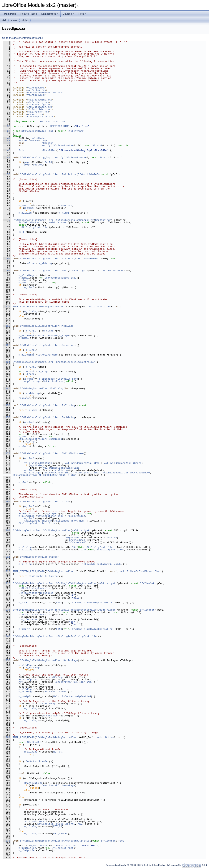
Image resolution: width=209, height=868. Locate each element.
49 (6, 157)
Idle (21, 150)
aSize (31, 263)
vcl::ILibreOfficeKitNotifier (140, 571)
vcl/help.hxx (36, 88)
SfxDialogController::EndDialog (42, 388)
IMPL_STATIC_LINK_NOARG (29, 571)
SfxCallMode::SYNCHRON (68, 521)
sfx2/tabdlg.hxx (38, 102)
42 (6, 141)
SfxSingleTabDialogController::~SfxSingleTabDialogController (55, 636)
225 (6, 583)
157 (6, 417)
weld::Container (100, 307)
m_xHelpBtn (26, 696)
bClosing (47, 143)
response (24, 398)
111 (6, 307)
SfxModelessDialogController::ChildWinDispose (52, 453)
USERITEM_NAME (60, 126)
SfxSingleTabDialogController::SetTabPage (49, 660)
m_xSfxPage (26, 665)
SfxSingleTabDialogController (92, 603)
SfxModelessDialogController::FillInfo (47, 259)
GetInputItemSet (55, 692)
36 (6, 126)
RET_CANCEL (60, 834)
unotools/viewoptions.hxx (45, 93)
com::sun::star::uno (52, 121)
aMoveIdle (48, 150)
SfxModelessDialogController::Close (45, 502)
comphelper (72, 538)
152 (6, 405)
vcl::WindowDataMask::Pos (82, 463)
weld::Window (58, 222)
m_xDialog (25, 213)
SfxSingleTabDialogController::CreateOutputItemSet (55, 841)
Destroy (38, 165)
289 (6, 737)
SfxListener (76, 131)
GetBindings (32, 473)
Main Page (10, 14)
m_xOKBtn (24, 603)
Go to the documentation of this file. (23, 38)
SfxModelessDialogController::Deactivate (48, 345)
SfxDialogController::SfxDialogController (42, 530)
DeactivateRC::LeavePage (58, 785)
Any (21, 682)
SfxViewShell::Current (44, 576)
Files (82, 14)
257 (6, 660)
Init (21, 232)
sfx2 (4, 20)
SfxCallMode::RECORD (38, 521)
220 (6, 571)
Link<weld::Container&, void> (101, 564)
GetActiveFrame (68, 379)
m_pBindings (26, 275)
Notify (46, 145)
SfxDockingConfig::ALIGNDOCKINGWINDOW (39, 475)
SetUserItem (45, 824)
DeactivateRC (33, 783)
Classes (68, 14)
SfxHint (97, 145)
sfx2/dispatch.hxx (40, 107)
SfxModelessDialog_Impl (37, 131)
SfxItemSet (147, 583)
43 (6, 143)
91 (6, 259)
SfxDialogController (35, 227)
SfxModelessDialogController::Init (44, 271)
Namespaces (50, 14)
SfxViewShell (78, 540)
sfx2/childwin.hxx (40, 109)
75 (6, 220)
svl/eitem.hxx (37, 90)
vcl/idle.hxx (36, 95)
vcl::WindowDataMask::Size (61, 468)
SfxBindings (103, 220)
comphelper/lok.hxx (40, 117)
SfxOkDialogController (37, 588)
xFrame (30, 372)
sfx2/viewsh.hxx (38, 112)
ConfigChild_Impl (88, 473)
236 (6, 610)
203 (6, 530)
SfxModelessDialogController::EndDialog (47, 417)
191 (6, 502)
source (14, 20)
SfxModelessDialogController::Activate (47, 326)
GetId (48, 162)
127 (6, 345)
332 (6, 841)
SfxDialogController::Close (37, 523)
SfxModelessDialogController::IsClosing (47, 405)
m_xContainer (30, 593)
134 (6, 362)
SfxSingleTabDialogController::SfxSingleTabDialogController (55, 583)
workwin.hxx (35, 114)
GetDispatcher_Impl (50, 516)
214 (6, 557)
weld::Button (105, 737)
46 (6, 150)
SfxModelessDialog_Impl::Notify (42, 157)
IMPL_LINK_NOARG (24, 307)
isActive (111, 538)
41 (6, 138)
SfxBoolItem (26, 514)
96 (6, 271)
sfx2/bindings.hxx (40, 105)
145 (6, 388)
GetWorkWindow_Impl (58, 473)
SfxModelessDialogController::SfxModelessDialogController (53, 220)
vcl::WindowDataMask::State (123, 463)
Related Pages (29, 14)
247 (6, 636)
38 (6, 131)
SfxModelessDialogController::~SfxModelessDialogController (54, 362)
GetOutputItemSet (37, 761)
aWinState (38, 138)
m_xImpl (24, 206)
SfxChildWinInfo (89, 174)
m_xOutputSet (39, 846)
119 (6, 326)
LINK (73, 547)
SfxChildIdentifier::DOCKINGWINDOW (126, 473)
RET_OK (58, 752)
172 (6, 453)
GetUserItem (63, 682)
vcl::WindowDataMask (38, 463)
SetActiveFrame (48, 336)
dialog (25, 20)
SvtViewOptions (29, 680)
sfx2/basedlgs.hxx (40, 100)
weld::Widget (81, 530)
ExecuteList (77, 516)
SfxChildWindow (29, 141)
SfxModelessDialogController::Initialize (48, 174)
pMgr (45, 141)
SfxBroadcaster (63, 145)
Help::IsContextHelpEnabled (72, 696)
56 (6, 174)
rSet (121, 841)
